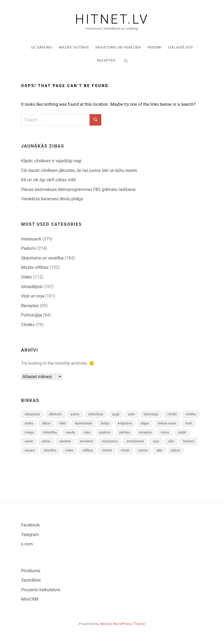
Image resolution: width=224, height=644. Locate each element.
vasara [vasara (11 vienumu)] (30, 450)
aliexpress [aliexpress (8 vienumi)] (32, 414)
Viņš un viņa (33, 296)
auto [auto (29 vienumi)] (131, 414)
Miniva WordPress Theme (123, 624)
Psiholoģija (32, 315)
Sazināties (31, 580)
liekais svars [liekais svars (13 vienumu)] (167, 423)
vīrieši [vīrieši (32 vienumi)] (125, 450)
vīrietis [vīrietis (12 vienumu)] (107, 450)
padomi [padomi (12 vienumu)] (105, 432)
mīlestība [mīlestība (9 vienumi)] (50, 432)
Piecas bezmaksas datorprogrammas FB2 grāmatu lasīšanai (78, 189)
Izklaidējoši (181, 47)
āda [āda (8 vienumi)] (159, 450)
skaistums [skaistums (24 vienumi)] (110, 441)
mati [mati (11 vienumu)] (189, 423)
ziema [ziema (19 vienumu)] (143, 450)
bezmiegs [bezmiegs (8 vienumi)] (151, 414)
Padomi (155, 47)
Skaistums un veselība (118, 47)
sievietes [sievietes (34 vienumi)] (86, 441)
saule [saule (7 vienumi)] (29, 441)
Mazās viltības (74, 47)
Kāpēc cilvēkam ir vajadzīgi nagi (51, 161)
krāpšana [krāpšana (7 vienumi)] (125, 423)
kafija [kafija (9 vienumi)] (105, 423)
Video (27, 277)
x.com (27, 544)
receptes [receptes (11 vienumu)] (145, 432)
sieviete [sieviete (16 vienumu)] (65, 441)
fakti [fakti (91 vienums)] (63, 423)
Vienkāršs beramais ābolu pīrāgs (52, 199)
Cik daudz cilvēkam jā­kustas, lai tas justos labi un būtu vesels (79, 170)
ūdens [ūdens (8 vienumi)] (176, 450)
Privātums (31, 571)
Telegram (30, 535)
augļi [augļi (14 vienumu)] (116, 414)
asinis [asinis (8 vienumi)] (75, 414)
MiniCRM (30, 599)
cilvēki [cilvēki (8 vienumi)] (172, 414)
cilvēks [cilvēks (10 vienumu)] (191, 414)
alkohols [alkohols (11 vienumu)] (55, 414)
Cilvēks (28, 325)
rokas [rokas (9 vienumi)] (165, 432)
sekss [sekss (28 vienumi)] (46, 441)
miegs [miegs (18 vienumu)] (29, 432)
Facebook (30, 525)
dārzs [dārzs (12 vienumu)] (46, 423)
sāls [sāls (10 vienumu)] (171, 441)
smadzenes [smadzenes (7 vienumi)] (135, 441)
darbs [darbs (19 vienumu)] (29, 423)
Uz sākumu (42, 47)
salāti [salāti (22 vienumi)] (182, 432)
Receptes (106, 60)
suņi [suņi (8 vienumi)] (156, 441)
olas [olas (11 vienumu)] (87, 432)
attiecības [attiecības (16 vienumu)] (96, 414)
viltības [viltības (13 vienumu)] (88, 450)
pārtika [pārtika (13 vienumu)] (125, 432)
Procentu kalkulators (41, 590)
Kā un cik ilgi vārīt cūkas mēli (49, 180)
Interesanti (31, 239)
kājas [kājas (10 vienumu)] (145, 423)
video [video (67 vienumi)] (69, 450)
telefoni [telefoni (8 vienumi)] (189, 441)
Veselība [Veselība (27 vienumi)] (50, 450)
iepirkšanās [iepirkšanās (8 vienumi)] (84, 423)
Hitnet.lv (112, 19)
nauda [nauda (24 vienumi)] (70, 432)
